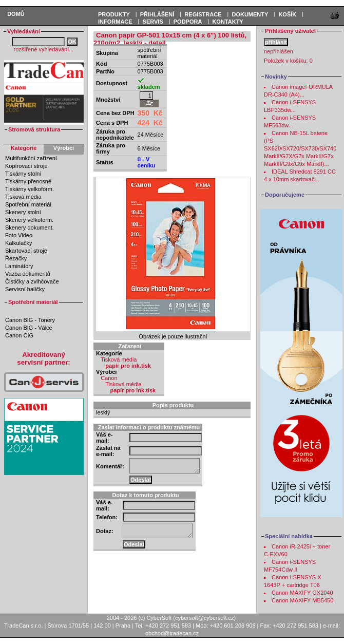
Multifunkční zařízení (31, 158)
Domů (16, 14)
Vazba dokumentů (28, 274)
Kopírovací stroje (26, 166)
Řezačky (16, 258)
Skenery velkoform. (29, 220)
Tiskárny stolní (23, 174)
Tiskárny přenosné (28, 181)
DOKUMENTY (250, 14)
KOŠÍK (287, 14)
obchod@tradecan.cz (172, 633)
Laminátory (19, 266)
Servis (153, 22)
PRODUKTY (114, 14)
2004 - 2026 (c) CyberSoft (139, 618)
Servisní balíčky (25, 289)
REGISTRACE (203, 14)
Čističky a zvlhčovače (32, 281)
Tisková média (23, 197)
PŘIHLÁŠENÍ (157, 14)
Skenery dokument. (30, 228)
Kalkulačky (19, 243)
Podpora (188, 22)
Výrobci (64, 148)
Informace (115, 22)
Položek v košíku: (288, 61)
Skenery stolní (23, 212)
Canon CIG (19, 335)
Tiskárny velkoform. (30, 189)
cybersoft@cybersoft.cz (204, 618)
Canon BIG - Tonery (30, 320)
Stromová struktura (34, 129)
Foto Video (19, 235)
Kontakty (227, 22)
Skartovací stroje (26, 251)
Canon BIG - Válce (29, 328)
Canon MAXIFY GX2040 (302, 593)
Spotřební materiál (28, 204)
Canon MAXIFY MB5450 (302, 600)
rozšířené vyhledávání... (44, 49)
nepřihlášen (279, 51)
